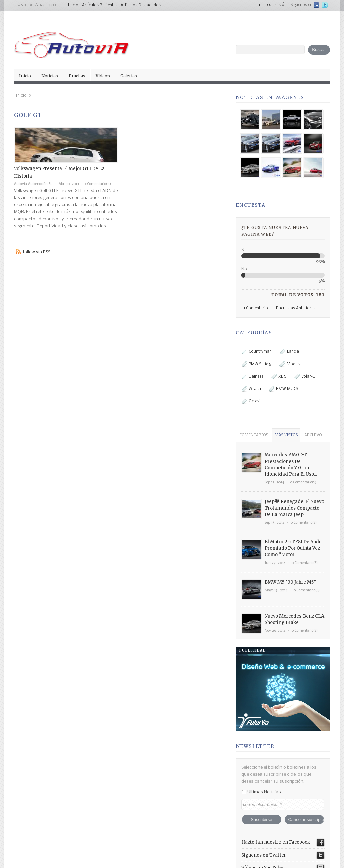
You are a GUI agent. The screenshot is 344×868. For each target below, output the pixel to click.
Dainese (252, 377)
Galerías (129, 76)
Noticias (50, 76)
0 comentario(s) (303, 483)
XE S (279, 377)
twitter (325, 5)
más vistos (286, 435)
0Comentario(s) (98, 184)
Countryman (257, 352)
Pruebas (77, 76)
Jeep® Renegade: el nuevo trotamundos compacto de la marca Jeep (294, 508)
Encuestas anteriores (296, 308)
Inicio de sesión (272, 5)
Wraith (251, 389)
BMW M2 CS (284, 389)
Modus (290, 364)
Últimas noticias (261, 743)
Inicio (73, 5)
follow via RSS (37, 252)
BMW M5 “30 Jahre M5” (290, 582)
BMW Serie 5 (256, 364)
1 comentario (256, 308)
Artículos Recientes (100, 5)
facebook (316, 5)
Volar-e (305, 377)
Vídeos (103, 76)
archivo (313, 435)
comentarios (254, 435)
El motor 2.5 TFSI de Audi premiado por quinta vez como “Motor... (293, 548)
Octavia (252, 401)
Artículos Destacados (141, 5)
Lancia (289, 352)
